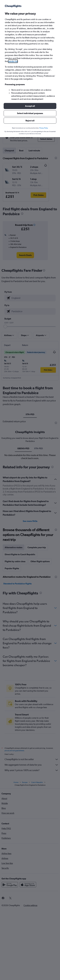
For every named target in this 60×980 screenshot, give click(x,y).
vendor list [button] (13, 61)
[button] (30, 106)
